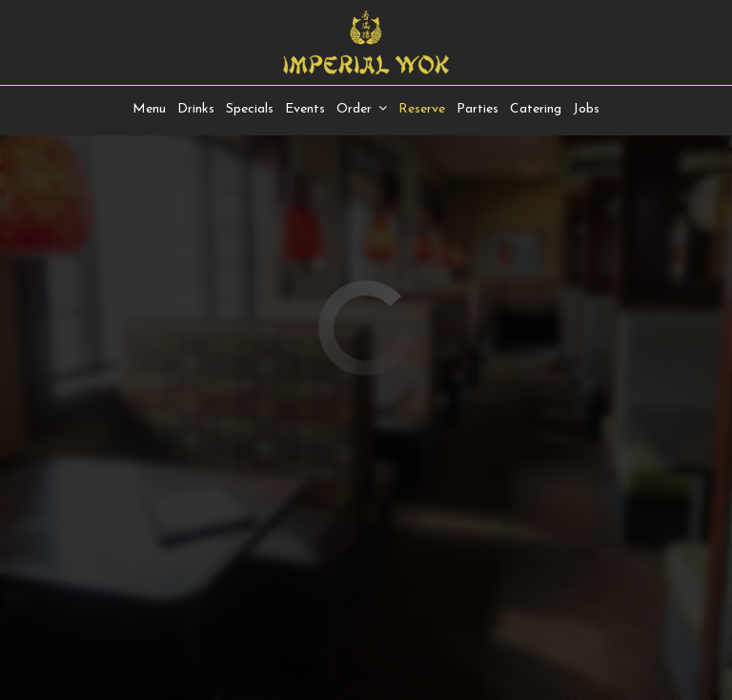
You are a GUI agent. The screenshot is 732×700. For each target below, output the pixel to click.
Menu (149, 109)
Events (305, 109)
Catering (536, 109)
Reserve (422, 109)
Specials (250, 109)
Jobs (586, 109)
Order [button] (362, 109)
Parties (478, 109)
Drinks (196, 109)
